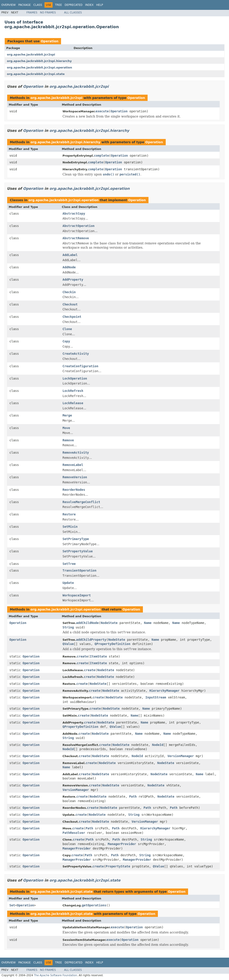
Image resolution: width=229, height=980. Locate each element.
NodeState (109, 623)
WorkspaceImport (77, 595)
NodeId (158, 745)
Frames (32, 13)
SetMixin (70, 527)
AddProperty (73, 280)
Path (133, 796)
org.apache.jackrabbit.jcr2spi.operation (39, 67)
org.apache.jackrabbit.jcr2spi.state (36, 74)
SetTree (69, 564)
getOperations (94, 905)
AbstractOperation (79, 226)
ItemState (98, 656)
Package (24, 5)
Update (68, 583)
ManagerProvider (122, 844)
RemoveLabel (73, 465)
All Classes (73, 13)
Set (12, 905)
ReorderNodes (74, 490)
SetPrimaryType (76, 539)
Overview (8, 5)
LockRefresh (73, 391)
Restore (69, 514)
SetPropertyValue (78, 551)
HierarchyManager (164, 691)
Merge (67, 415)
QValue (68, 644)
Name (148, 623)
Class (38, 5)
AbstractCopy (74, 214)
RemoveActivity (76, 453)
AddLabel (70, 255)
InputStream (156, 697)
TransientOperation (80, 570)
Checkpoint (72, 317)
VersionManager (181, 756)
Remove (68, 440)
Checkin (69, 292)
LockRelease (73, 403)
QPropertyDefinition (112, 644)
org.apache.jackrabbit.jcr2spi (31, 54)
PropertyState (118, 866)
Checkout (70, 304)
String (68, 627)
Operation (50, 41)
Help (100, 5)
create (82, 656)
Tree (58, 5)
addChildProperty (91, 640)
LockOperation (75, 378)
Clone (67, 329)
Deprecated (74, 5)
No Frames (48, 13)
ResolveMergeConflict (82, 502)
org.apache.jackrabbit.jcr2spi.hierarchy (39, 61)
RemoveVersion (75, 477)
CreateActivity (76, 354)
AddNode (69, 267)
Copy (66, 341)
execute (102, 111)
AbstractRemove (76, 238)
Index (89, 5)
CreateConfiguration (81, 366)
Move (66, 428)
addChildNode (87, 623)
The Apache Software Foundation (56, 975)
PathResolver (74, 833)
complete (101, 156)
